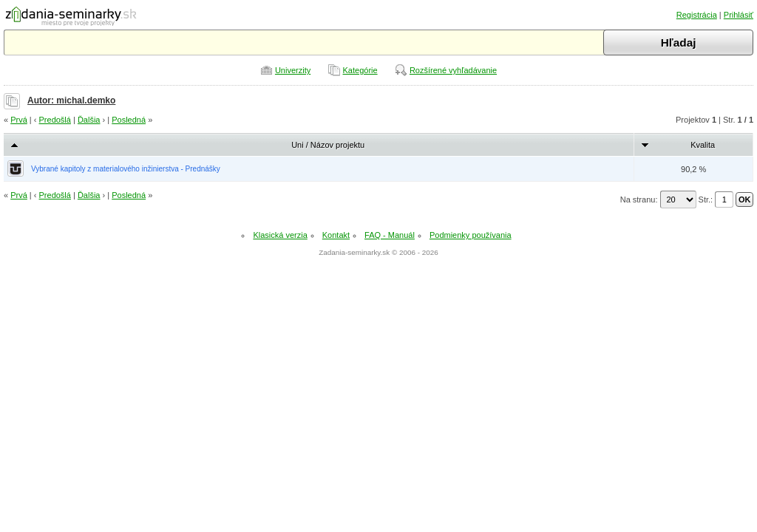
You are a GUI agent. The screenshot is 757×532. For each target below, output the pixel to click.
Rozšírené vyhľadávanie (453, 70)
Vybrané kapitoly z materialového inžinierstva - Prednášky (126, 169)
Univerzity (293, 70)
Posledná (129, 120)
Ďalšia (89, 120)
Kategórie (360, 70)
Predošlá (55, 120)
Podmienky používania (471, 235)
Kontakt (336, 235)
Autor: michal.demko (71, 100)
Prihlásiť (739, 15)
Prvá (19, 120)
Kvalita (703, 145)
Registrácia (697, 15)
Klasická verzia (280, 235)
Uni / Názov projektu (328, 145)
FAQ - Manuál (390, 235)
